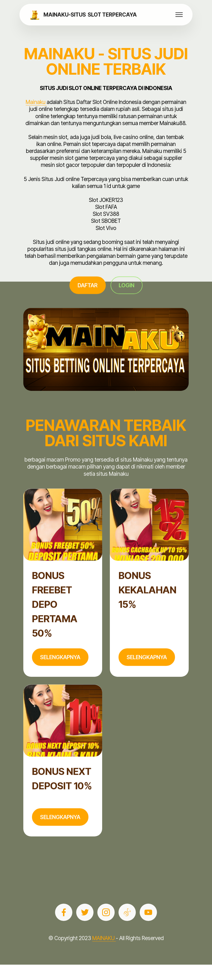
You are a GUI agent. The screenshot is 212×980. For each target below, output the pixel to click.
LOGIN (127, 294)
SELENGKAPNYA (60, 666)
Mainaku (36, 102)
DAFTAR (88, 294)
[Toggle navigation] (179, 15)
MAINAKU (104, 947)
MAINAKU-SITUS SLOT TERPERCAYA (90, 15)
